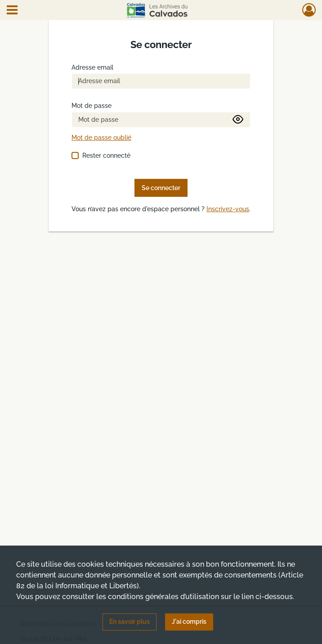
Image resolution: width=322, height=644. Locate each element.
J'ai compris (189, 622)
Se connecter (161, 188)
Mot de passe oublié (101, 138)
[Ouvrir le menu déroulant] (12, 11)
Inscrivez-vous (228, 209)
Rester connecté (106, 155)
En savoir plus (130, 622)
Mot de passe (92, 106)
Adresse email (92, 68)
